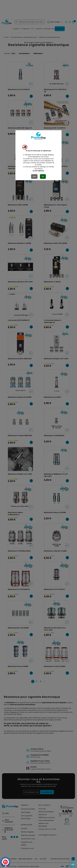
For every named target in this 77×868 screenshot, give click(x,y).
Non (34, 176)
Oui (43, 176)
